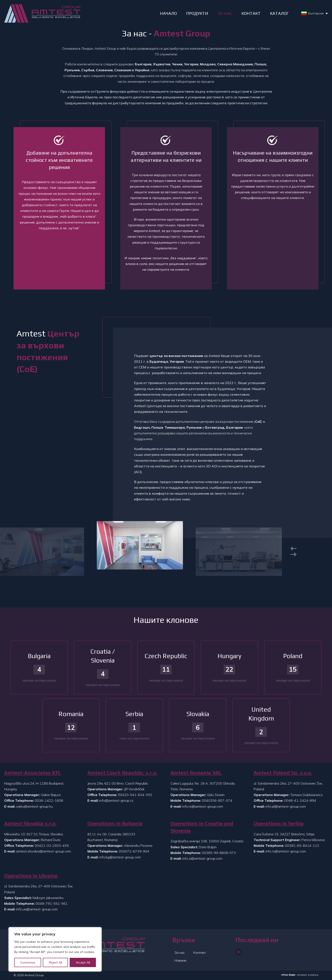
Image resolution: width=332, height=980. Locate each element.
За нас (180, 953)
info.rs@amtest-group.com (286, 851)
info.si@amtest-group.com (202, 858)
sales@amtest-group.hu (34, 806)
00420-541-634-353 (135, 795)
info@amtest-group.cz (116, 800)
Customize (28, 962)
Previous (293, 549)
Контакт (200, 953)
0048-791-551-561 (52, 903)
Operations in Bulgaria (115, 823)
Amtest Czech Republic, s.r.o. (122, 773)
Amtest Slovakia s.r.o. (30, 823)
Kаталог (279, 13)
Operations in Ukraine (31, 876)
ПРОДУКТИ (197, 13)
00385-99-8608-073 (219, 853)
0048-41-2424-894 (300, 800)
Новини (180, 960)
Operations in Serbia (279, 823)
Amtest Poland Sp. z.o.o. (283, 773)
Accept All (83, 962)
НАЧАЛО (168, 13)
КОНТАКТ (251, 13)
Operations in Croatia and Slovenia (202, 827)
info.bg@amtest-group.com (120, 857)
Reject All (55, 962)
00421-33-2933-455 (52, 845)
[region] (55, 949)
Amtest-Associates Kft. (33, 773)
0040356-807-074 (217, 800)
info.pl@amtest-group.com (286, 806)
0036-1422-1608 (49, 800)
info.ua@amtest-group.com (37, 909)
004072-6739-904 (134, 851)
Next (293, 555)
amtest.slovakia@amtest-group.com (44, 851)
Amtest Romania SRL (196, 773)
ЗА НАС (225, 13)
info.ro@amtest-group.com (203, 806)
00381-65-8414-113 (302, 845)
